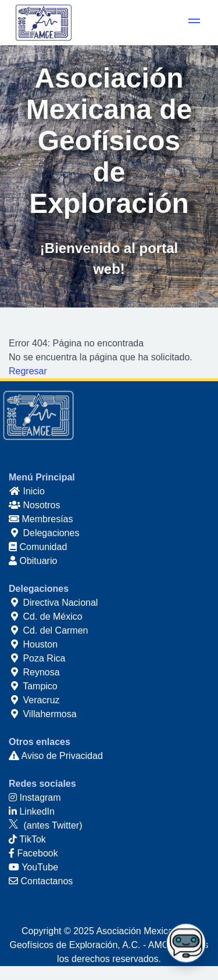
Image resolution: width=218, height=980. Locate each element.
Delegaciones (44, 533)
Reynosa (34, 672)
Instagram (35, 798)
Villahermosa (43, 714)
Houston (33, 644)
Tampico (33, 686)
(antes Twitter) (46, 825)
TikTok (27, 839)
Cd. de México (46, 616)
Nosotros (34, 505)
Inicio (27, 491)
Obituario (33, 561)
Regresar (28, 371)
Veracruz (34, 700)
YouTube (33, 867)
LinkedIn (32, 811)
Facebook (33, 853)
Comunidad (38, 547)
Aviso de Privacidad (56, 756)
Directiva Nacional (53, 603)
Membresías (41, 519)
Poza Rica (37, 658)
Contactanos (41, 881)
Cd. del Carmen (49, 630)
